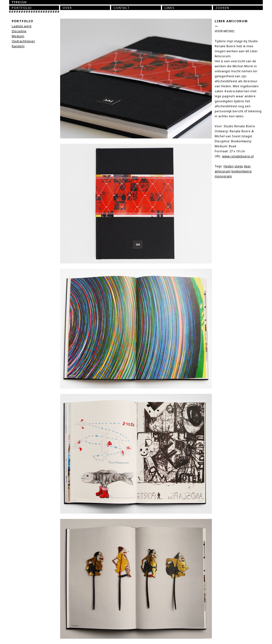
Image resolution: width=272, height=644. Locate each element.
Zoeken (222, 8)
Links (170, 8)
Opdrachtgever (23, 41)
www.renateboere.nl (238, 156)
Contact (122, 8)
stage (239, 166)
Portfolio (22, 8)
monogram (223, 176)
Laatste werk (22, 26)
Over (67, 8)
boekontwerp (242, 171)
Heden (229, 166)
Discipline (19, 31)
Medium (18, 36)
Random (18, 46)
